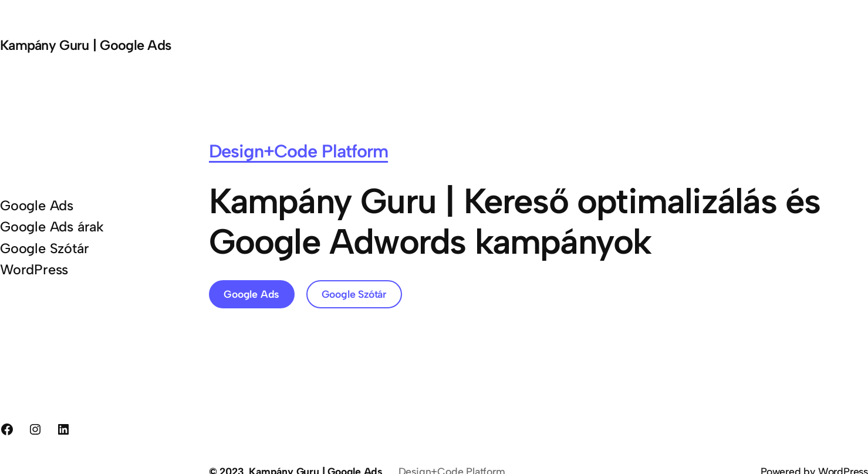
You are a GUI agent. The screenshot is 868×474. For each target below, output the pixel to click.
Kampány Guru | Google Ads (85, 45)
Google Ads (251, 294)
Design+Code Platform (299, 151)
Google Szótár (354, 294)
